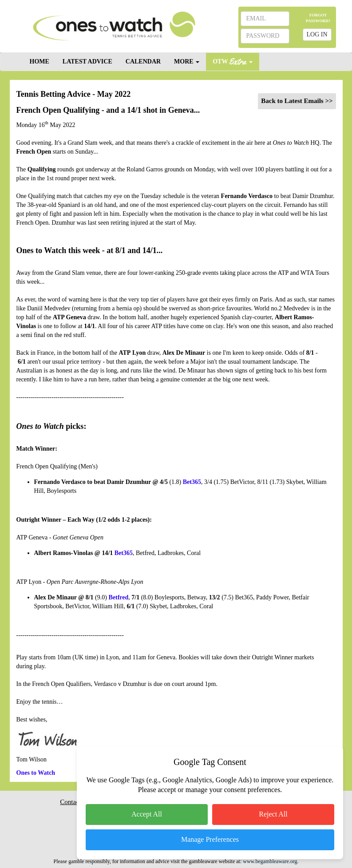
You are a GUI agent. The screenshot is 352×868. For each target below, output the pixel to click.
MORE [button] (187, 61)
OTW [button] (233, 61)
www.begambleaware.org (270, 861)
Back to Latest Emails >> (297, 101)
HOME (40, 61)
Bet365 (124, 553)
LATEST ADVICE (87, 61)
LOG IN (317, 34)
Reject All (273, 814)
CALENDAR (143, 61)
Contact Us (75, 802)
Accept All (147, 814)
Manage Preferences (210, 839)
